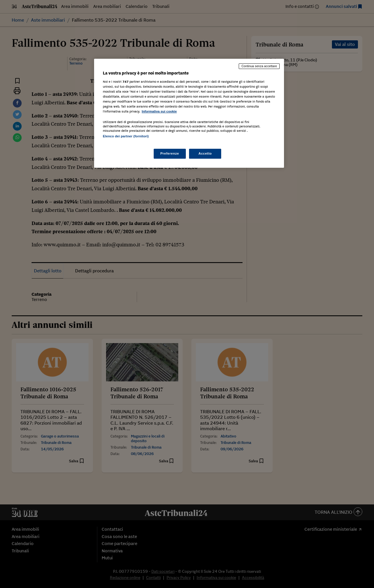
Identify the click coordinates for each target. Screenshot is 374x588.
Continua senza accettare (259, 66)
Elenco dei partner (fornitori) (126, 136)
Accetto (205, 153)
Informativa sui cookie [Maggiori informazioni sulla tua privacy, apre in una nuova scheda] (159, 111)
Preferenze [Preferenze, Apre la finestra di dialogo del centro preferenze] (170, 153)
